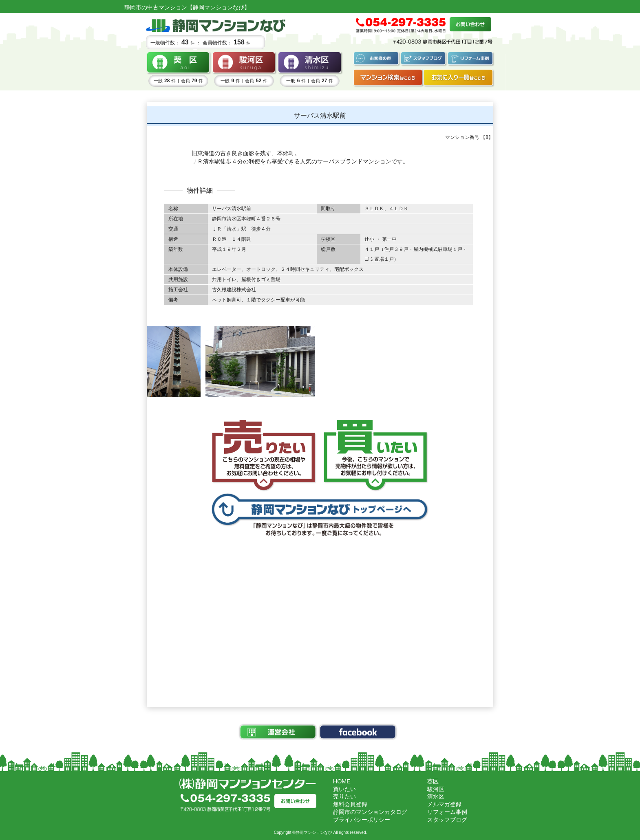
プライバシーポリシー (362, 820)
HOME (342, 781)
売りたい (344, 796)
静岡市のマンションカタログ (370, 812)
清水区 (436, 796)
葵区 (433, 781)
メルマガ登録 (444, 804)
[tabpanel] (174, 361)
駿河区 (436, 789)
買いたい (344, 789)
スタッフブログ (447, 820)
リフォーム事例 (447, 812)
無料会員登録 (350, 804)
